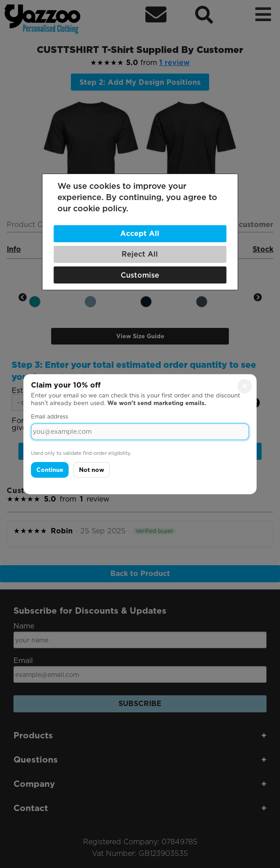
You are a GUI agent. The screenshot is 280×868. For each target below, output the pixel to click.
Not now (92, 470)
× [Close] (245, 386)
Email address (50, 417)
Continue (50, 470)
